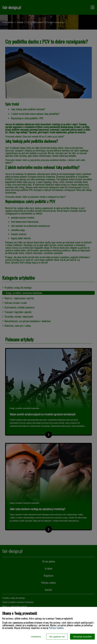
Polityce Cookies (56, 628)
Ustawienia (36, 637)
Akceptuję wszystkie (82, 637)
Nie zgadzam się (57, 637)
